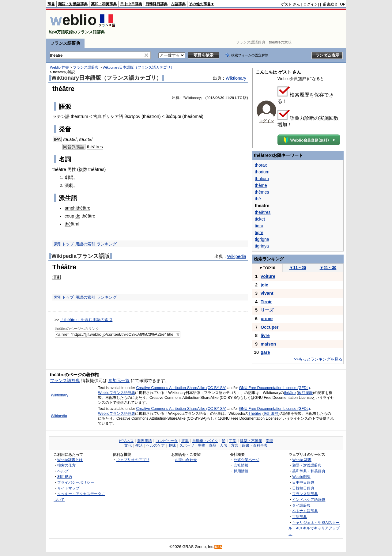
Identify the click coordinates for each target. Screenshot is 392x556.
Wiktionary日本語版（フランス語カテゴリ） (138, 67)
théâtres (95, 147)
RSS (219, 547)
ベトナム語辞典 (305, 511)
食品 (213, 445)
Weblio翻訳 (301, 477)
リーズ (267, 310)
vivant (267, 293)
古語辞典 (178, 4)
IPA (57, 139)
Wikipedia (237, 256)
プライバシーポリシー (76, 482)
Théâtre (255, 414)
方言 (235, 445)
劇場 (69, 177)
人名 (224, 445)
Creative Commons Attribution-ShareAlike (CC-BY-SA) (181, 388)
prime (267, 319)
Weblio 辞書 (59, 67)
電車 (185, 441)
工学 (233, 441)
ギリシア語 (112, 116)
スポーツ (187, 445)
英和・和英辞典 (104, 4)
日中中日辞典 (131, 4)
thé (146, 116)
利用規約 (65, 477)
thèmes (262, 192)
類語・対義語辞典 (73, 4)
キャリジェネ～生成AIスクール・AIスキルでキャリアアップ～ (314, 528)
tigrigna (262, 239)
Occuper (269, 327)
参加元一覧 (119, 380)
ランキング (107, 244)
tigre (259, 233)
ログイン (311, 4)
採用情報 (241, 471)
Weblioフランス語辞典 (117, 393)
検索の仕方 (66, 465)
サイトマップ (68, 488)
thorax (261, 165)
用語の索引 (85, 244)
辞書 (51, 4)
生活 (139, 445)
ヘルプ (63, 471)
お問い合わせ (186, 460)
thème (261, 185)
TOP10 (267, 268)
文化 (128, 445)
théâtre (290, 393)
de (78, 216)
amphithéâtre (77, 208)
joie (264, 285)
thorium (262, 172)
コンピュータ (167, 441)
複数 (83, 169)
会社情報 (241, 465)
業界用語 (145, 441)
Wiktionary (236, 78)
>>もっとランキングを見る (318, 359)
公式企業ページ (247, 460)
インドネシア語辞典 (309, 499)
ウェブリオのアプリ (133, 460)
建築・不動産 (251, 441)
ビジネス (126, 441)
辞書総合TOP (334, 4)
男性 (72, 169)
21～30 (328, 268)
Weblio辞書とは (70, 460)
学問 (269, 441)
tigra (259, 226)
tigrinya (262, 246)
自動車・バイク (205, 441)
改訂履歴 (305, 393)
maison (268, 344)
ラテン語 (61, 116)
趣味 (172, 445)
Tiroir (266, 302)
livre (265, 335)
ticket (260, 219)
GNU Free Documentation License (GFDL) (275, 388)
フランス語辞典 (65, 43)
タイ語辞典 (301, 505)
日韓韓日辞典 (156, 4)
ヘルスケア (156, 445)
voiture (268, 276)
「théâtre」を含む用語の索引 (86, 320)
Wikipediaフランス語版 (81, 256)
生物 (202, 445)
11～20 (298, 268)
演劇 (69, 185)
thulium (262, 179)
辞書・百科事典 (255, 445)
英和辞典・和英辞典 (309, 471)
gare (265, 352)
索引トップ (64, 244)
